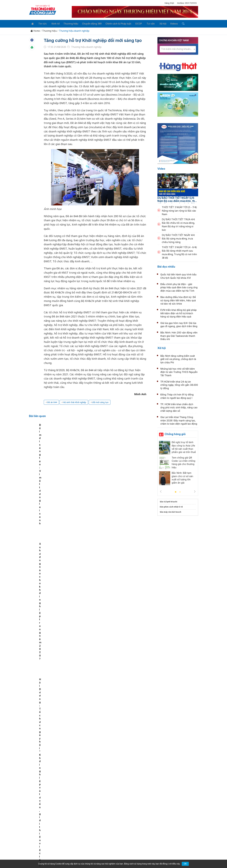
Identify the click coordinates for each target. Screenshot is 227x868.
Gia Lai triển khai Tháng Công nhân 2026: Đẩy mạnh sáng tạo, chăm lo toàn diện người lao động (179, 420)
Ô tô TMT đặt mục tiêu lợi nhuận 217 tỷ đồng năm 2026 (110, 776)
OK (185, 864)
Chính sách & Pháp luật (115, 23)
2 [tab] (180, 491)
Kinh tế (53, 23)
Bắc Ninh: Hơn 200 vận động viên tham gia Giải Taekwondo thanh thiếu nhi (179, 335)
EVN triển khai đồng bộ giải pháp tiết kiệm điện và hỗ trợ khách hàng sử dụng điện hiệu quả (179, 313)
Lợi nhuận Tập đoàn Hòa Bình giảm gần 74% (104, 520)
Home (35, 30)
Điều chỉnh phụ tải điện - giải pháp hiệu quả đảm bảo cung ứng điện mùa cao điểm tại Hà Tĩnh (179, 287)
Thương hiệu (68, 23)
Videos (167, 23)
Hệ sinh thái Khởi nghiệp (75, 408)
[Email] (42, 838)
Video (161, 168)
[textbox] (178, 48)
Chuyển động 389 (89, 23)
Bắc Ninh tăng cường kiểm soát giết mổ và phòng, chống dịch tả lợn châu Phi (178, 358)
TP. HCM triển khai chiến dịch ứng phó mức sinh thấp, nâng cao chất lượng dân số (179, 407)
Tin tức (41, 23)
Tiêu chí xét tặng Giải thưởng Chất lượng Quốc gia (107, 616)
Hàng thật (169, 3)
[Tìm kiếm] (176, 23)
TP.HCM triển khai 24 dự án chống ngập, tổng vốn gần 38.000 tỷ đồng (179, 384)
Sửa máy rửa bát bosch (170, 511)
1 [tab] (176, 491)
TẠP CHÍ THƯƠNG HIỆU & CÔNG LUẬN (112, 858)
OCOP (134, 23)
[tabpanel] (46, 451)
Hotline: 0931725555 (187, 3)
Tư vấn (145, 23)
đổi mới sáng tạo (100, 408)
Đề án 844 (52, 408)
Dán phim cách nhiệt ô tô (171, 506)
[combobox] (178, 49)
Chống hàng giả (175, 433)
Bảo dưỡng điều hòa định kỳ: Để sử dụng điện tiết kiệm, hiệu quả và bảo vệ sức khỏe (178, 300)
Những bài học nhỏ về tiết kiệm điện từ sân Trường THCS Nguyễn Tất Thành (179, 371)
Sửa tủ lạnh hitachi (168, 501)
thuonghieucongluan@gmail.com (94, 833)
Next (195, 491)
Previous (161, 491)
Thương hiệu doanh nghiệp (74, 30)
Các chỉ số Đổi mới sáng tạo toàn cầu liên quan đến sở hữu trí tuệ (77, 452)
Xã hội (157, 23)
